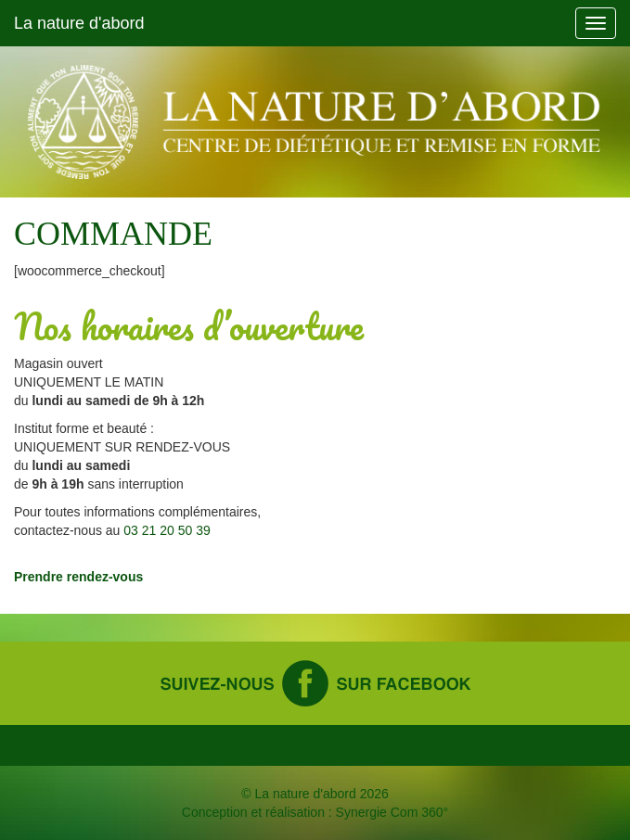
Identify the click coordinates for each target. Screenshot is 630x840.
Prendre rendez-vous (78, 577)
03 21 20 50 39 (167, 530)
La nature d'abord (79, 23)
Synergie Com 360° (392, 812)
